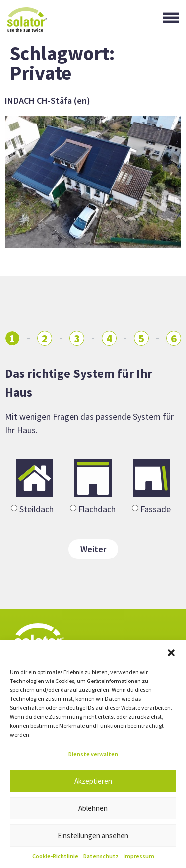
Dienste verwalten (93, 754)
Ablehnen (93, 808)
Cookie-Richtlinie (55, 856)
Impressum (139, 856)
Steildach (36, 509)
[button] (171, 653)
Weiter (93, 549)
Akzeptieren (93, 781)
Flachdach (97, 509)
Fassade (155, 509)
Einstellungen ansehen (93, 836)
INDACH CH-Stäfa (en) (48, 100)
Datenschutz (101, 856)
